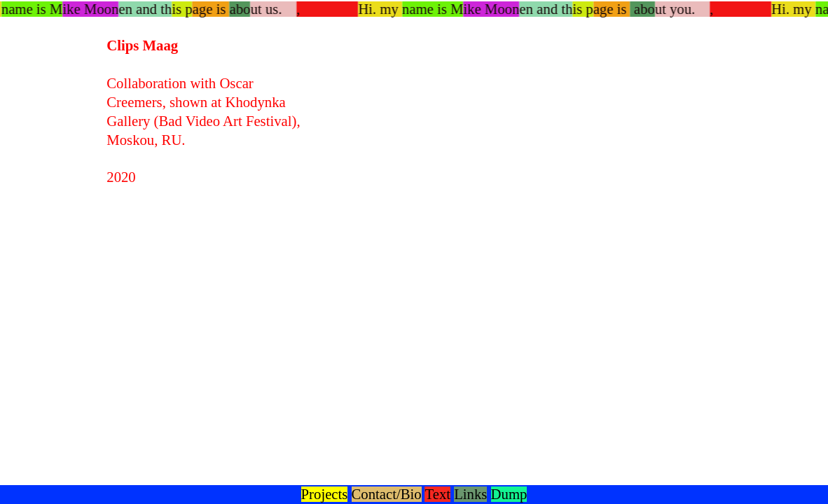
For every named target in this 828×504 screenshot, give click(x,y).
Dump (509, 494)
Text (437, 494)
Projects (325, 494)
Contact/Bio (387, 494)
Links (470, 494)
